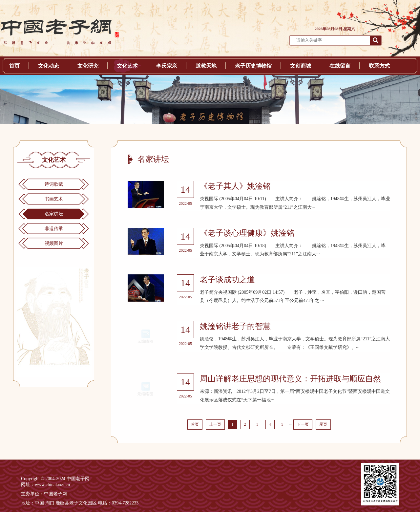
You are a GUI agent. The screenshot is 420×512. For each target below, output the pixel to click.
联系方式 (379, 66)
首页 (14, 66)
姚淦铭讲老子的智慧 (235, 326)
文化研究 (88, 66)
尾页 (323, 424)
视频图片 (54, 243)
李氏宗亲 (167, 66)
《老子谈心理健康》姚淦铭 (247, 233)
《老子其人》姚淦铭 (235, 186)
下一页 (303, 424)
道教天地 (206, 66)
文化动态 (49, 66)
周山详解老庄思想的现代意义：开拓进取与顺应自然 (290, 379)
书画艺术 (54, 199)
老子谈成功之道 (227, 280)
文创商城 (301, 66)
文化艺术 (127, 66)
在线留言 (340, 66)
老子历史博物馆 (253, 66)
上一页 (215, 424)
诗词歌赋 (54, 184)
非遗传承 (54, 229)
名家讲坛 (54, 214)
